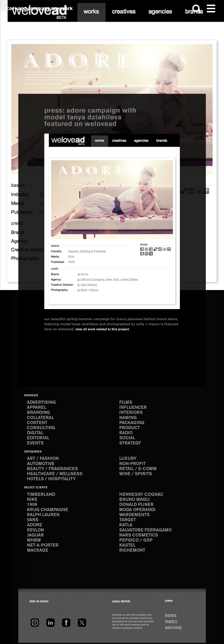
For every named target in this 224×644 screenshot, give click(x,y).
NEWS (171, 617)
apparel (37, 408)
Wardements (135, 516)
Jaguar (35, 536)
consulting (41, 428)
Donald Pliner (137, 505)
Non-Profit (133, 464)
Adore (35, 526)
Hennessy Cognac (142, 495)
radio (126, 433)
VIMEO (172, 623)
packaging (132, 423)
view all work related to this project (104, 329)
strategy (130, 444)
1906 (32, 505)
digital (35, 433)
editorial (38, 438)
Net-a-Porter (43, 547)
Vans (33, 521)
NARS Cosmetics (139, 536)
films (126, 403)
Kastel (128, 547)
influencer (133, 408)
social (127, 438)
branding (39, 413)
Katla (126, 526)
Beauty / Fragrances (53, 469)
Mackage (38, 552)
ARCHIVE (174, 629)
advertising (42, 403)
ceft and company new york (40, 9)
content (37, 423)
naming (128, 418)
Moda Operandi (138, 511)
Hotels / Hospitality (52, 480)
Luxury (128, 459)
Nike (32, 500)
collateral (40, 418)
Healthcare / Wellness (55, 475)
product (130, 428)
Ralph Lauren (43, 516)
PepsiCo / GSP (136, 541)
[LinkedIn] (51, 624)
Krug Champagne (48, 511)
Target (128, 521)
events (35, 444)
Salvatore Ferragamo (146, 531)
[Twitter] (82, 624)
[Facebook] (66, 624)
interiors (131, 413)
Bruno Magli (135, 500)
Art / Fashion (43, 459)
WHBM (34, 541)
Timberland (41, 495)
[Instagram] (35, 624)
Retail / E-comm (138, 469)
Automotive (41, 464)
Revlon (36, 531)
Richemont (132, 552)
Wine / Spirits (136, 475)
